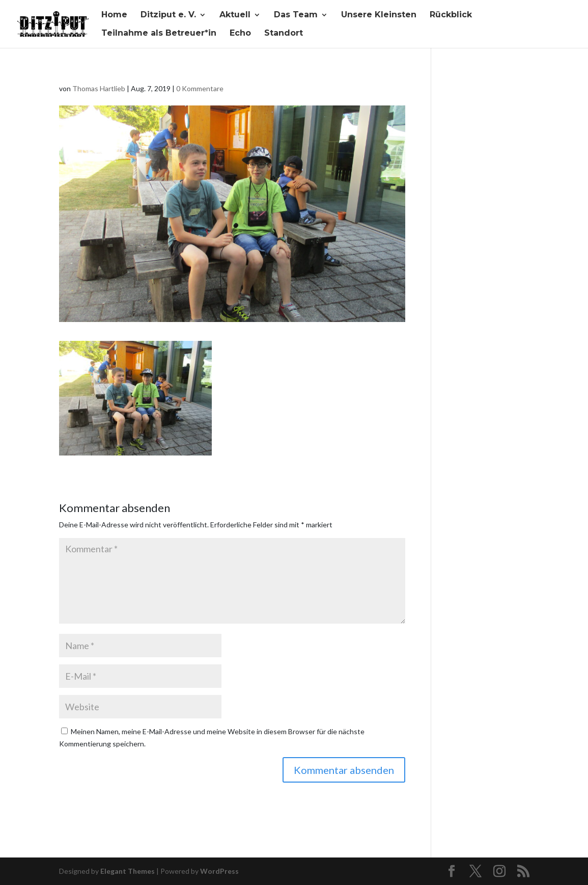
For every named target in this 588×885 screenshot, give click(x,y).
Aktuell (235, 15)
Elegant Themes (128, 871)
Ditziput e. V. (168, 15)
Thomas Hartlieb (99, 88)
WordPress (219, 871)
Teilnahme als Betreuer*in (159, 34)
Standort (284, 34)
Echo (240, 34)
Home (114, 15)
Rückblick (451, 15)
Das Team (296, 15)
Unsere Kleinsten (379, 15)
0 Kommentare (200, 88)
